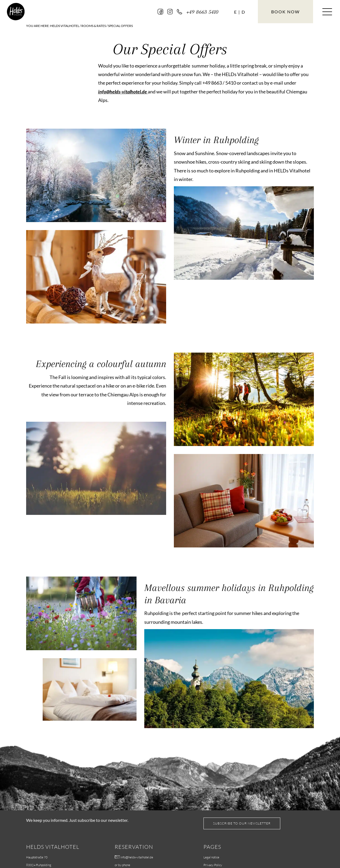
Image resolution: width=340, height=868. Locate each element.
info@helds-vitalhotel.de (123, 92)
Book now (285, 12)
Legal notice (211, 857)
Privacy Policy (213, 865)
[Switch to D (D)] (243, 12)
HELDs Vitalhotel (65, 26)
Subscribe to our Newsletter (242, 823)
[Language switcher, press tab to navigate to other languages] (235, 12)
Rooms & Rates (94, 26)
